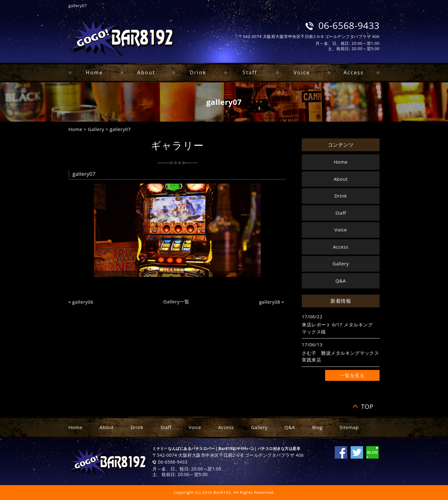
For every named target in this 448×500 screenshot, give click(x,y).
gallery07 (120, 129)
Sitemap (349, 427)
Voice (302, 72)
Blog (317, 427)
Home (94, 72)
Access (354, 72)
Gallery (96, 129)
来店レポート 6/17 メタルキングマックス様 (337, 328)
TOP (367, 407)
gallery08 (270, 302)
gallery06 (83, 302)
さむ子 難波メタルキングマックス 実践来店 (341, 356)
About (146, 72)
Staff (250, 72)
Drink (198, 72)
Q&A (341, 281)
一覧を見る (352, 375)
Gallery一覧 (176, 301)
